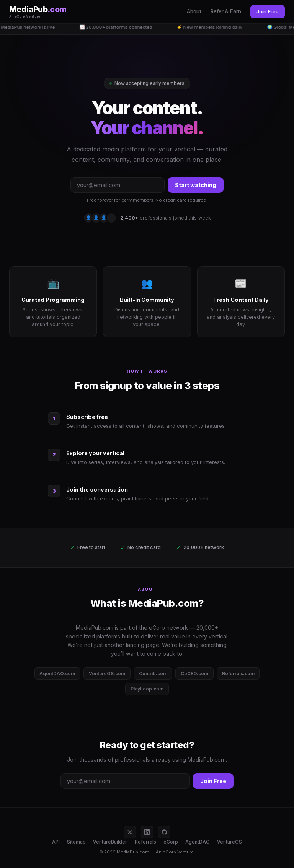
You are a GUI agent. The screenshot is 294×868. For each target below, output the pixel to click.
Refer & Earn (226, 11)
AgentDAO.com (57, 673)
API (56, 842)
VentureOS (229, 842)
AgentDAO (198, 842)
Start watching (196, 185)
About (194, 11)
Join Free (268, 11)
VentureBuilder (110, 842)
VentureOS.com (107, 673)
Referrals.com (238, 673)
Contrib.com (153, 673)
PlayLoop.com (147, 689)
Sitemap (76, 842)
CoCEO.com (194, 673)
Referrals (145, 842)
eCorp (171, 842)
